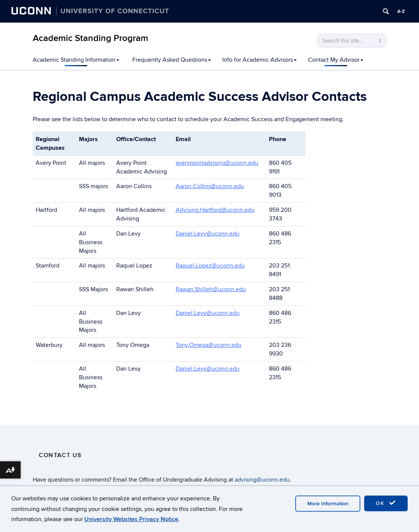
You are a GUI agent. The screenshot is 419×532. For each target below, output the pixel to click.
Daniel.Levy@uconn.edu (208, 234)
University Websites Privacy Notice (131, 519)
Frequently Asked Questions (172, 60)
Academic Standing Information (76, 60)
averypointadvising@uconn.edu (217, 163)
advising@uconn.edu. (263, 480)
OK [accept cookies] (386, 503)
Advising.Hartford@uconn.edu (215, 210)
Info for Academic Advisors (260, 60)
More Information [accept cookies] (328, 504)
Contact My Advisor (336, 60)
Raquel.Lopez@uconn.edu (210, 266)
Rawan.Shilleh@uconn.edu (211, 289)
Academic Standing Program (90, 38)
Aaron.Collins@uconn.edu (210, 186)
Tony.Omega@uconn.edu (209, 345)
